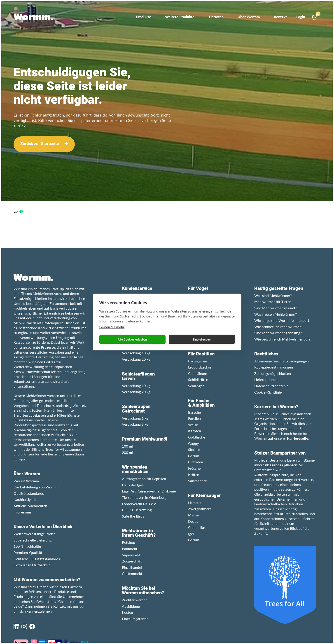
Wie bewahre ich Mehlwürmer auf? (282, 339)
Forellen (194, 418)
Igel (191, 534)
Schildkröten (198, 379)
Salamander (197, 481)
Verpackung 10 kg (136, 353)
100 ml (127, 446)
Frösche (194, 468)
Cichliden (196, 462)
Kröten (194, 475)
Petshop (128, 542)
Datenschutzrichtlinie (271, 386)
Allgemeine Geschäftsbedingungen (281, 361)
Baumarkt (130, 549)
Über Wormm (249, 17)
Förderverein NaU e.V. (139, 504)
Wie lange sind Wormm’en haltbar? (282, 320)
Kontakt (280, 17)
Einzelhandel (132, 567)
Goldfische (197, 437)
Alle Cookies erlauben (132, 339)
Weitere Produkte (180, 17)
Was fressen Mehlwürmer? (276, 314)
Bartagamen (198, 361)
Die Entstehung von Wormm (36, 487)
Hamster (195, 503)
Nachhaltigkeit (25, 499)
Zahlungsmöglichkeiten (273, 373)
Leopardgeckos (200, 367)
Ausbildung (131, 606)
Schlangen (196, 386)
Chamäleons (198, 373)
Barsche (194, 412)
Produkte (144, 17)
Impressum (22, 512)
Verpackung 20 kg (136, 359)
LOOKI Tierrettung (137, 510)
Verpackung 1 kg (135, 418)
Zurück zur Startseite (40, 144)
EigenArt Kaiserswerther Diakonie (149, 491)
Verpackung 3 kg (135, 424)
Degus (193, 521)
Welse (193, 425)
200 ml (127, 452)
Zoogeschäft (132, 561)
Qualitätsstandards (29, 493)
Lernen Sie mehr (112, 327)
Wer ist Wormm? (27, 481)
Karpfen (195, 431)
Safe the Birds (133, 516)
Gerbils (194, 456)
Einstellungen (202, 339)
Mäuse (193, 515)
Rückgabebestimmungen (274, 367)
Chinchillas (197, 527)
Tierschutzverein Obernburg (144, 497)
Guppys (194, 443)
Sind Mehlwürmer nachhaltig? (278, 333)
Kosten (127, 612)
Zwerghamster (200, 509)
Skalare (194, 449)
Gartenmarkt (132, 573)
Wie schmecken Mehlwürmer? (278, 327)
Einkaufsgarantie (135, 619)
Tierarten (216, 17)
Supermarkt (131, 555)
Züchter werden (135, 600)
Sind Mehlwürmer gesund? (275, 308)
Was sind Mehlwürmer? (273, 295)
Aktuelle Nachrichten (30, 506)
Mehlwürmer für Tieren (273, 302)
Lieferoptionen (266, 379)
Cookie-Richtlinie (268, 392)
